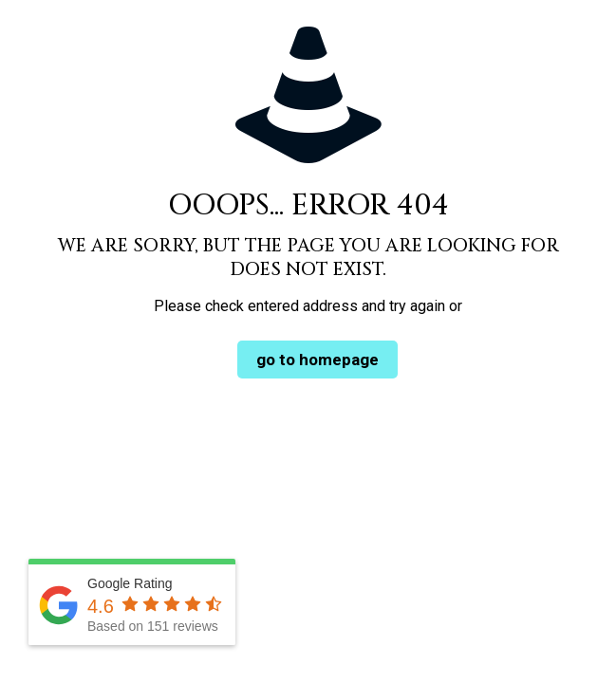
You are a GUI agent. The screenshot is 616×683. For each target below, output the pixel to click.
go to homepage (317, 360)
